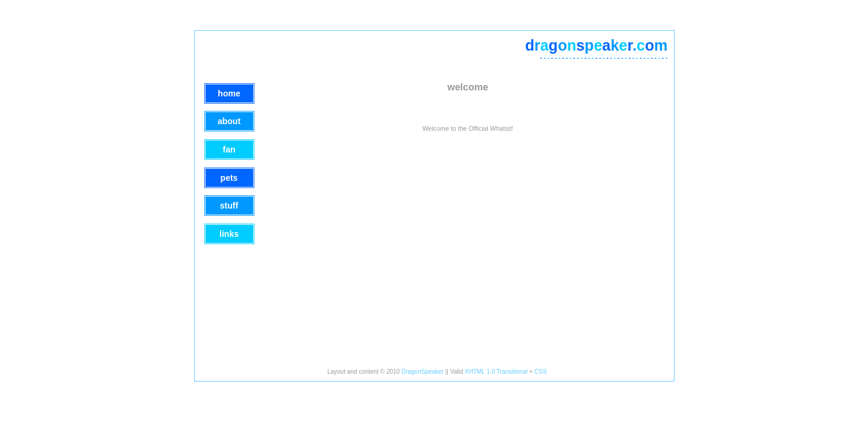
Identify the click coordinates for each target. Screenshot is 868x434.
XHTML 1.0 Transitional (496, 372)
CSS (541, 372)
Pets (229, 178)
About (229, 121)
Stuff (229, 206)
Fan (229, 149)
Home (229, 93)
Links (229, 234)
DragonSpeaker (423, 372)
